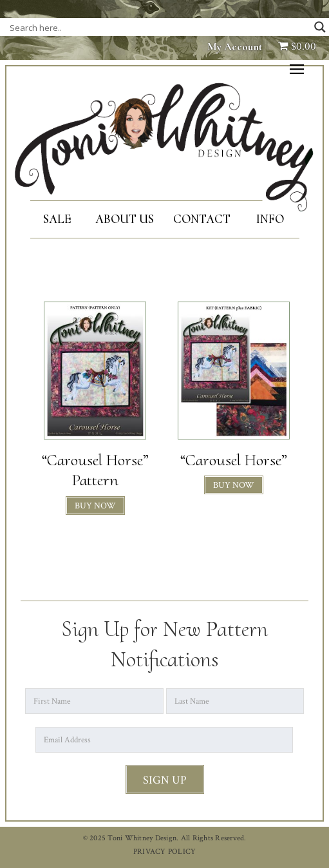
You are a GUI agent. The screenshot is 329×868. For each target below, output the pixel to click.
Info (270, 219)
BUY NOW (95, 506)
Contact (202, 219)
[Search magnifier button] (320, 27)
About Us (125, 219)
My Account (235, 47)
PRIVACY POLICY (165, 852)
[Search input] (138, 27)
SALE (57, 219)
